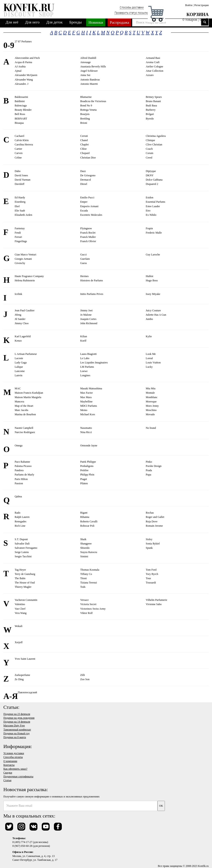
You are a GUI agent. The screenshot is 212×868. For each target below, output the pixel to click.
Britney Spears (154, 97)
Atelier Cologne (154, 67)
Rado (17, 513)
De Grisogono (88, 175)
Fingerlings (21, 241)
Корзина (198, 14)
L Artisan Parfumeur (26, 354)
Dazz (83, 171)
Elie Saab (20, 211)
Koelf (83, 341)
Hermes (84, 276)
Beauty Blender (23, 110)
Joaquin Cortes (88, 319)
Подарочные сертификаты (18, 776)
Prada (149, 470)
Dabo (18, 171)
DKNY (150, 175)
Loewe (84, 371)
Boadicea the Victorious (93, 101)
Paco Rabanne (22, 462)
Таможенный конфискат (17, 730)
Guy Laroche (153, 255)
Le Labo (85, 358)
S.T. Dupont (21, 539)
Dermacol (86, 180)
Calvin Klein (22, 140)
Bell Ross (20, 114)
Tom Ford (151, 570)
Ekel (17, 206)
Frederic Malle (154, 233)
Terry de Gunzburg (25, 574)
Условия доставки (14, 753)
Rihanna (85, 517)
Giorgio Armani (23, 259)
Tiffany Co (86, 574)
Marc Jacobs (21, 410)
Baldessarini (21, 97)
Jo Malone (86, 315)
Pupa (148, 475)
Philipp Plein (87, 475)
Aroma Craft (153, 62)
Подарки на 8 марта (15, 737)
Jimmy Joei (86, 310)
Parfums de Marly (24, 475)
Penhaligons (87, 466)
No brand (151, 428)
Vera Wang (21, 613)
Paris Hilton (21, 479)
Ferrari (18, 237)
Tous (148, 578)
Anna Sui (85, 75)
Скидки (8, 773)
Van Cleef (20, 609)
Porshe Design (154, 466)
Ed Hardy (20, 197)
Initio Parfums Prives (92, 294)
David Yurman (23, 180)
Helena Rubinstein (25, 280)
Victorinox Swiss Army (93, 609)
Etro (148, 211)
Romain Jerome (154, 526)
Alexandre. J (22, 84)
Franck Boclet (88, 233)
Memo (84, 410)
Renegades (21, 521)
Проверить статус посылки (132, 13)
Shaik (83, 539)
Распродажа (120, 22)
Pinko (149, 462)
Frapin (149, 228)
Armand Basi (153, 58)
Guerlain (85, 259)
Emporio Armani (89, 206)
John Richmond (89, 323)
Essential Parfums (155, 202)
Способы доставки (132, 7)
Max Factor (87, 393)
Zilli (83, 675)
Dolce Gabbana (154, 180)
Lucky (149, 367)
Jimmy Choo (22, 323)
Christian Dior (88, 158)
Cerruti (84, 136)
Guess (84, 263)
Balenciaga (21, 106)
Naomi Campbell (24, 428)
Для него (32, 22)
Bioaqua (19, 123)
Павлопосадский (27, 692)
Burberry (151, 110)
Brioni (84, 123)
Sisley (149, 539)
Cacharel (20, 136)
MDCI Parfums (89, 406)
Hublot (149, 276)
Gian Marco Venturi (25, 255)
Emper (84, 202)
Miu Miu (151, 388)
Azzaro (150, 75)
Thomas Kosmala (90, 570)
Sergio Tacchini (23, 556)
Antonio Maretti (89, 84)
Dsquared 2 (152, 184)
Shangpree (86, 544)
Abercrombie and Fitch (27, 58)
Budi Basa (151, 106)
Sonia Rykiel (153, 544)
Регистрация (201, 5)
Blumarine (86, 97)
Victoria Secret (88, 604)
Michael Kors (88, 414)
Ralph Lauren (22, 517)
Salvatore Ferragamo (26, 548)
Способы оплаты (13, 757)
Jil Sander (20, 319)
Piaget (84, 479)
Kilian (84, 336)
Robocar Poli (87, 526)
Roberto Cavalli (89, 521)
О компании (10, 761)
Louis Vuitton (153, 363)
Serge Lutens (22, 552)
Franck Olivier (88, 241)
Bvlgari (150, 114)
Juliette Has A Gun (156, 315)
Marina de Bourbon (25, 414)
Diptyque (151, 171)
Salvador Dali (22, 544)
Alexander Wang (24, 80)
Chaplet (84, 145)
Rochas (150, 513)
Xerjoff (19, 642)
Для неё (12, 22)
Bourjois (85, 114)
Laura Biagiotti (89, 354)
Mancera (19, 402)
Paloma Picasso (23, 466)
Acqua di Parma (23, 62)
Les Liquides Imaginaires (94, 363)
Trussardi (151, 583)
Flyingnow (86, 228)
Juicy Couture (153, 310)
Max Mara (86, 397)
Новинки (96, 22)
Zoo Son (85, 679)
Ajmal (18, 71)
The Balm (20, 578)
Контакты (9, 765)
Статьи (7, 780)
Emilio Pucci (87, 197)
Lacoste (19, 358)
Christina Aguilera (156, 136)
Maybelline (86, 402)
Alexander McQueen (26, 75)
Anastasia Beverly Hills (93, 67)
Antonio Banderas (90, 80)
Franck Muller (88, 237)
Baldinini (20, 101)
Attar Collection (154, 71)
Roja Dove (152, 521)
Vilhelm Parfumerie (156, 600)
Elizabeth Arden (23, 215)
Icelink (18, 294)
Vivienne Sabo (154, 604)
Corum (149, 153)
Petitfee (84, 470)
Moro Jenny (152, 406)
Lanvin (18, 375)
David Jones (21, 175)
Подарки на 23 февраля (17, 714)
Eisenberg (20, 202)
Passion (19, 483)
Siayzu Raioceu (89, 552)
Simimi (84, 556)
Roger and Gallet (155, 517)
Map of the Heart (24, 406)
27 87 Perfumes (23, 41)
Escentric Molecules (91, 215)
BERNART (21, 119)
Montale (150, 393)
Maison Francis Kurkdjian (29, 393)
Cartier (18, 149)
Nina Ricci (86, 432)
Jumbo (149, 319)
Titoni (84, 578)
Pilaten (84, 483)
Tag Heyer (20, 570)
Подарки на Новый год (16, 733)
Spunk (149, 548)
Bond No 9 (86, 106)
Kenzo (18, 341)
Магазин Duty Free (14, 726)
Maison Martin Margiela (28, 397)
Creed (149, 158)
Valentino (20, 604)
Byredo (150, 119)
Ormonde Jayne (89, 445)
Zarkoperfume (22, 675)
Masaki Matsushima (91, 388)
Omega (19, 445)
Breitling (85, 119)
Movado (150, 414)
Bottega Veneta (89, 110)
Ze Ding (19, 679)
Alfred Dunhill (88, 58)
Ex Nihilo (151, 215)
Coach (149, 149)
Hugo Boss (152, 280)
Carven (19, 153)
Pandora (19, 470)
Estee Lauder (153, 206)
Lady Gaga (21, 363)
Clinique (150, 140)
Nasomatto (86, 428)
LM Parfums (87, 367)
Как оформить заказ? (15, 769)
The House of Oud (25, 583)
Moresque (151, 402)
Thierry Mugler (23, 587)
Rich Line (20, 526)
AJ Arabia (20, 67)
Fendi (18, 233)
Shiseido (85, 548)
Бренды (76, 22)
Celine (18, 158)
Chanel (84, 140)
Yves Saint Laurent (25, 659)
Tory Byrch (152, 574)
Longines (85, 375)
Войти (189, 5)
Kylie (149, 336)
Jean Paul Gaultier (25, 310)
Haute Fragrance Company (29, 276)
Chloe (84, 149)
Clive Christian (154, 145)
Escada (84, 211)
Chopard (85, 153)
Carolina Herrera (24, 145)
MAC (18, 388)
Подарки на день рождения (19, 718)
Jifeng (18, 315)
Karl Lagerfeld (23, 336)
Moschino (151, 410)
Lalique (19, 367)
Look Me (151, 354)
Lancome (20, 371)
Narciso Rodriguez (25, 432)
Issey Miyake (153, 294)
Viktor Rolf (86, 613)
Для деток (54, 22)
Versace (84, 600)
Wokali (18, 626)
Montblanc (152, 397)
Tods (83, 587)
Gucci (84, 255)
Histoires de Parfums (92, 280)
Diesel (84, 184)
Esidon (149, 197)
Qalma (18, 496)
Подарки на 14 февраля (17, 722)
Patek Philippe (88, 462)
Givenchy (20, 263)
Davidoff (20, 184)
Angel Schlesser (89, 71)
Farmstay (20, 228)
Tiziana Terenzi (89, 583)
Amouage (86, 62)
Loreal (149, 358)
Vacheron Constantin (26, 600)
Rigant (84, 513)
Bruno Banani (153, 101)
